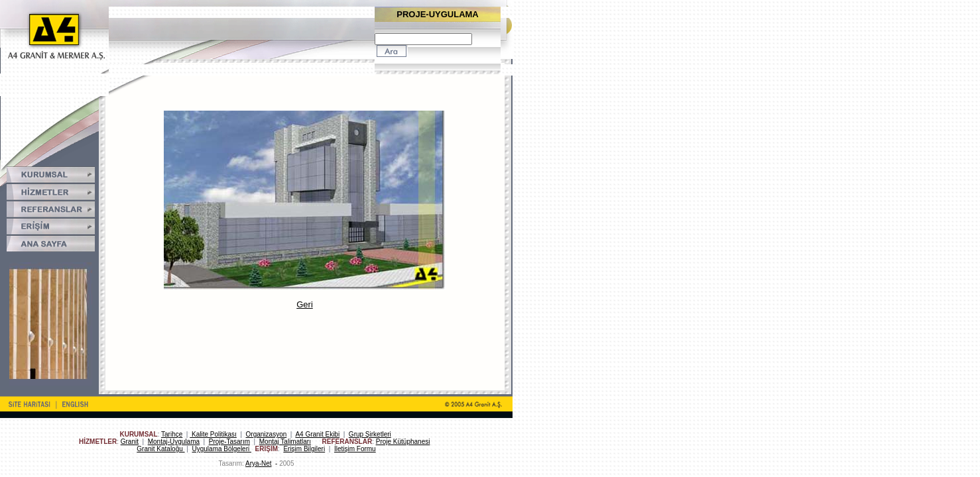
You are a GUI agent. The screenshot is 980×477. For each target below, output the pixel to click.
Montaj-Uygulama (174, 442)
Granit (130, 442)
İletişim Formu (355, 449)
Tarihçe (172, 434)
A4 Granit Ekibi (317, 434)
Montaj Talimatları (285, 442)
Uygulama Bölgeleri (222, 449)
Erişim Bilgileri (304, 449)
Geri (305, 304)
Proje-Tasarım (229, 442)
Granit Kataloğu (160, 449)
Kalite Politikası (213, 434)
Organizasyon (267, 434)
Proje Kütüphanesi (403, 442)
